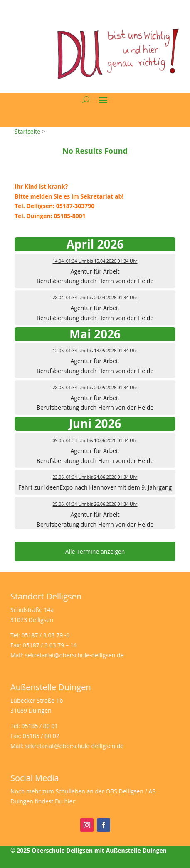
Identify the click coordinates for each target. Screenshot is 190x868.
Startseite (27, 131)
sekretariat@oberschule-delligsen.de (74, 655)
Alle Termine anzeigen (95, 551)
